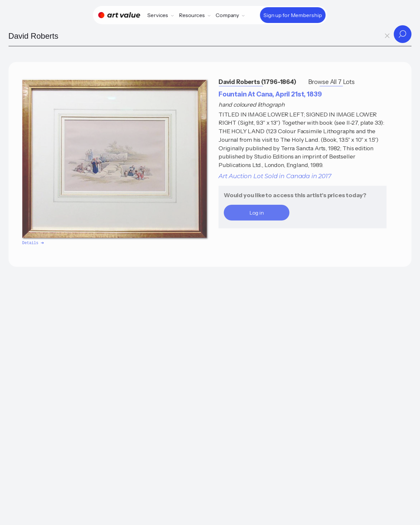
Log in (257, 213)
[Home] (119, 15)
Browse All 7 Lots (331, 82)
